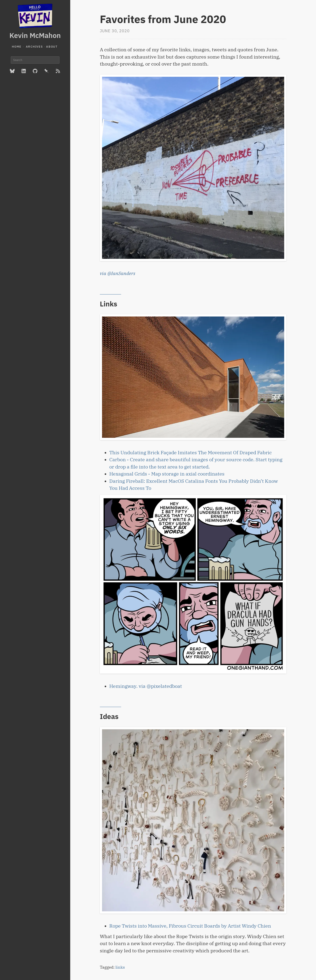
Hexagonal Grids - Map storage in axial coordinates (167, 474)
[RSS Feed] (58, 71)
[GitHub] (35, 71)
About (52, 47)
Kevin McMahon (35, 35)
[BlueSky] (12, 71)
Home (17, 47)
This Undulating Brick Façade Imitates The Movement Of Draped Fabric (190, 452)
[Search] (35, 60)
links (120, 967)
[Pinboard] (47, 71)
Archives (34, 47)
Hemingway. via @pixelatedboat (146, 686)
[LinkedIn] (24, 71)
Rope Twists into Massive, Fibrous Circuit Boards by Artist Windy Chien (190, 926)
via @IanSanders (118, 273)
